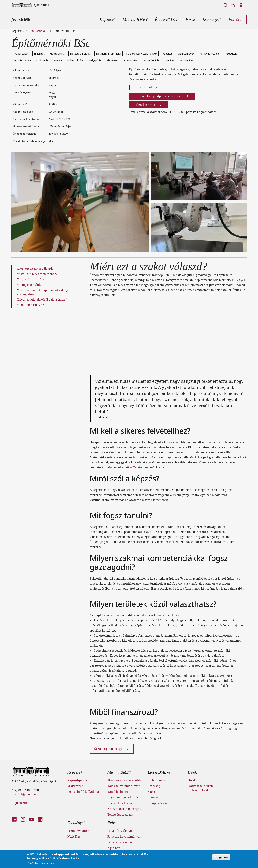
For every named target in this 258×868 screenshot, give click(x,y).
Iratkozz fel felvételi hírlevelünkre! (202, 788)
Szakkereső (75, 786)
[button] (108, 19)
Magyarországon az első (124, 780)
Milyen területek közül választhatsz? (42, 299)
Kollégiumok (156, 780)
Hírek (192, 772)
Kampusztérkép (159, 803)
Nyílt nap (114, 848)
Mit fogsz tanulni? (29, 285)
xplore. (42, 5)
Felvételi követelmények (124, 836)
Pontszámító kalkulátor (83, 792)
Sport (151, 792)
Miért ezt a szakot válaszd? (35, 269)
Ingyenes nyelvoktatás (123, 797)
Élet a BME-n (159, 772)
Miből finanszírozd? (30, 305)
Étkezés (153, 797)
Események (76, 823)
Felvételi (115, 823)
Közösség (154, 786)
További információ (40, 863)
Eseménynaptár (78, 831)
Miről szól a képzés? (30, 279)
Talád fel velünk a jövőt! (124, 786)
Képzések (75, 772)
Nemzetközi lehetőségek (124, 809)
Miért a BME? (119, 772)
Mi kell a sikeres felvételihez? (37, 274)
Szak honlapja (148, 87)
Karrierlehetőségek (121, 803)
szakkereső (37, 31)
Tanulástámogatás (120, 792)
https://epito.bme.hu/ (139, 467)
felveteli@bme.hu (24, 794)
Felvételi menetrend (121, 842)
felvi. (21, 19)
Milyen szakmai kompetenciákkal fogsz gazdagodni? (44, 292)
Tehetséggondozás (120, 815)
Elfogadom (221, 857)
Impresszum (20, 803)
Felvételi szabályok (120, 831)
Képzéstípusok (77, 780)
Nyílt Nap (74, 836)
